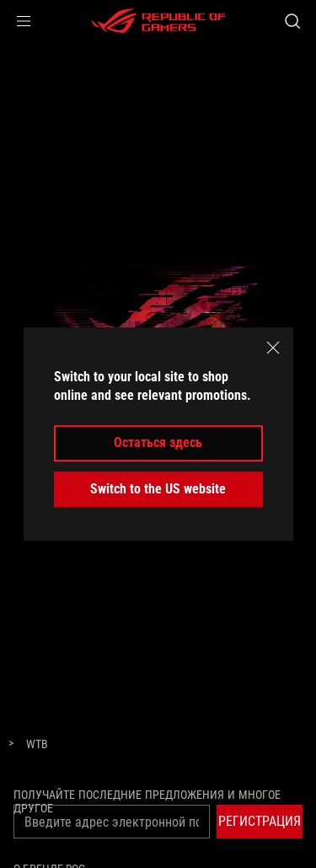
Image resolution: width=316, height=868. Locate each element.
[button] (24, 21)
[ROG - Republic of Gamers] (158, 21)
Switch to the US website (158, 489)
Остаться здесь (158, 443)
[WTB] (37, 745)
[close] (273, 348)
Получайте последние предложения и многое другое (147, 801)
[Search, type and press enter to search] (292, 21)
